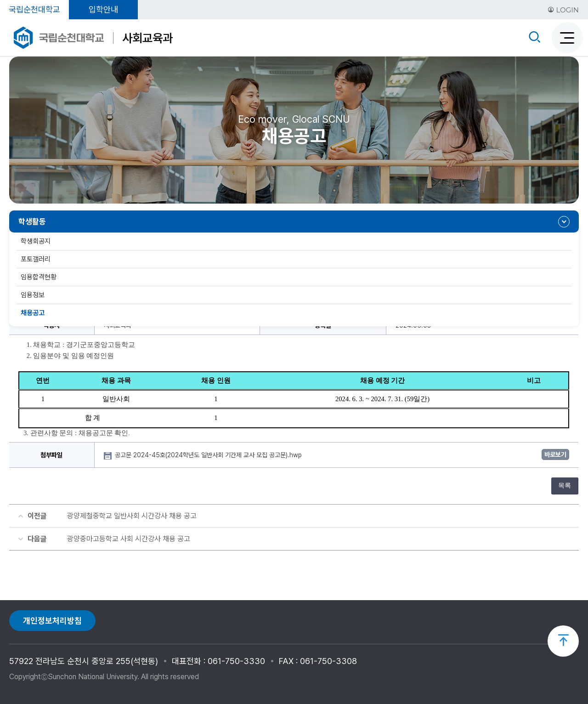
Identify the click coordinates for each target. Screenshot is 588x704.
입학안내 (103, 9)
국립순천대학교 (34, 9)
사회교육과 (147, 38)
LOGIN (563, 10)
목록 (565, 485)
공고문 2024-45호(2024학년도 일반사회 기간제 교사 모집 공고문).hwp (209, 455)
